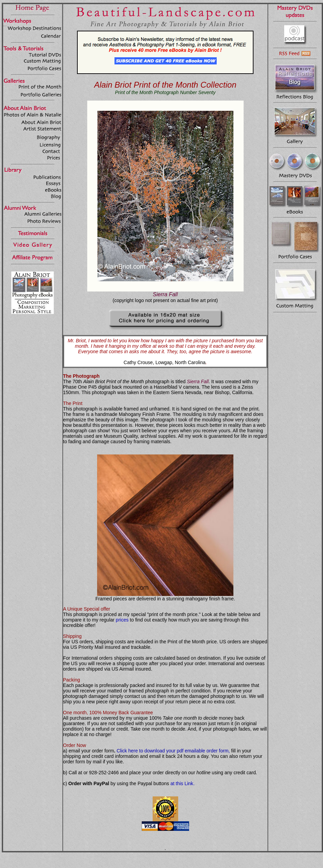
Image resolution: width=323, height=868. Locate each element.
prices (122, 620)
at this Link (182, 783)
